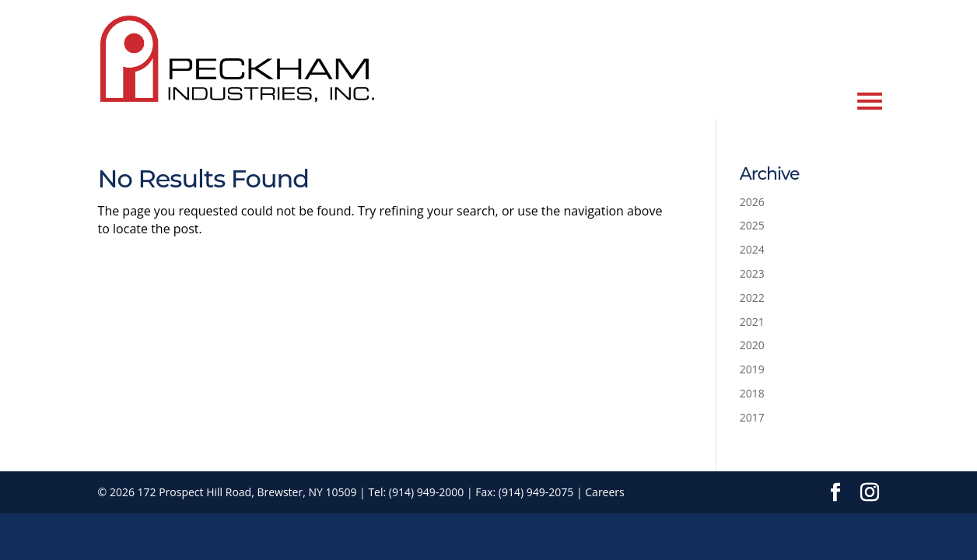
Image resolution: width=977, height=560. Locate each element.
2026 (752, 202)
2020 (752, 345)
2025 (752, 225)
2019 (752, 369)
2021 (752, 322)
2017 (752, 417)
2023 (752, 273)
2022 (752, 297)
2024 (752, 249)
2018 (752, 393)
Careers (604, 492)
